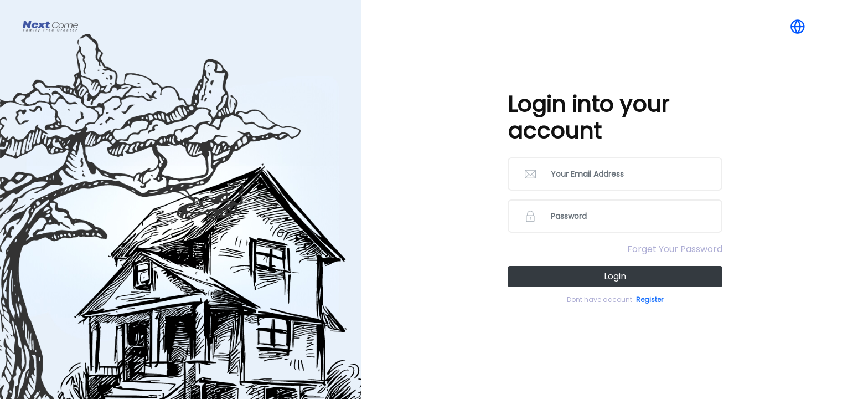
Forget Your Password (675, 249)
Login (615, 276)
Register (650, 300)
